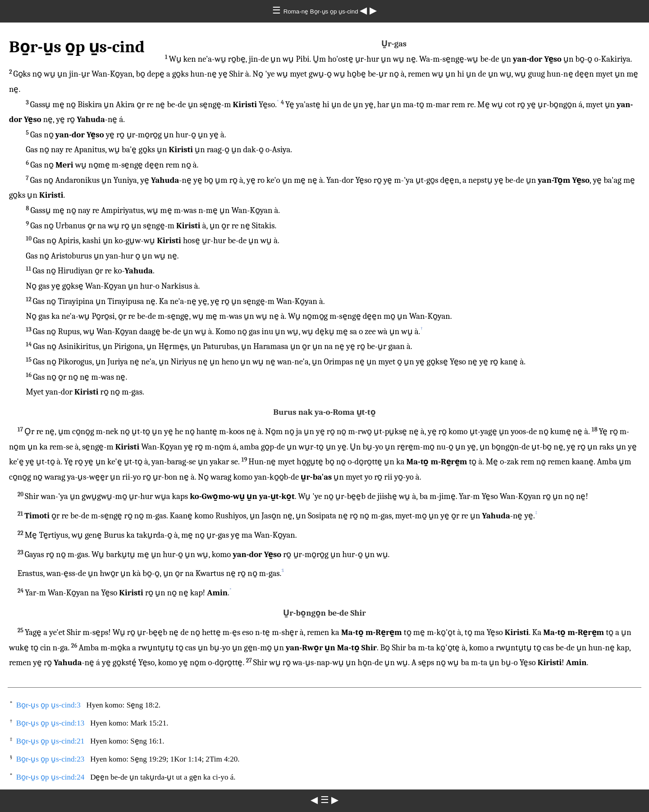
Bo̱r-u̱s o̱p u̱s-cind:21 (50, 741)
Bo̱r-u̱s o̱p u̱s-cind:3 (48, 705)
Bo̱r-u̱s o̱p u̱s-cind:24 (50, 777)
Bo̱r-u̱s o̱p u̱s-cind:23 (50, 759)
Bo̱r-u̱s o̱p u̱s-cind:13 (50, 723)
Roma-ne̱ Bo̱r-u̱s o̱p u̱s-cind (322, 11)
